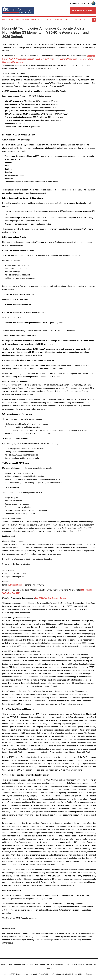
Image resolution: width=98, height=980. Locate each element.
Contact (49, 20)
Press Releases (22, 20)
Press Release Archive (16, 964)
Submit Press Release (36, 964)
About (3, 964)
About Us (58, 20)
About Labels (37, 20)
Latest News (8, 20)
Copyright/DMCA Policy (74, 964)
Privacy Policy (92, 964)
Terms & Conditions (55, 964)
